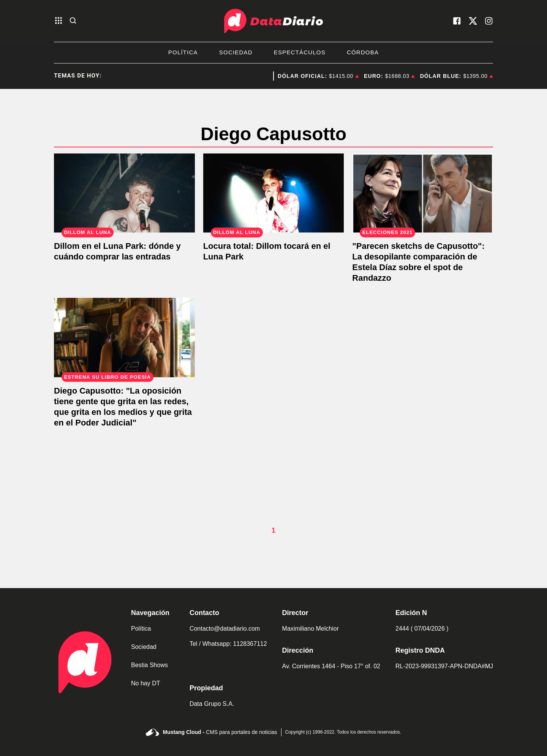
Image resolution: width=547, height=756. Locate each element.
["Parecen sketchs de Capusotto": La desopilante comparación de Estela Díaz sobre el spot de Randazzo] (423, 193)
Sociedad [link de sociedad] (144, 647)
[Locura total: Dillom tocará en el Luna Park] (274, 193)
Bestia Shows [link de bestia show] (149, 665)
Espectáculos (300, 52)
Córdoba (363, 52)
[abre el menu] (58, 21)
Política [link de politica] (141, 629)
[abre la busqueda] (73, 21)
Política (183, 52)
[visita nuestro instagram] (489, 21)
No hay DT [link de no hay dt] (145, 683)
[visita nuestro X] (473, 21)
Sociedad (236, 52)
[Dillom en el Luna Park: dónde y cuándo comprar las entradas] (124, 193)
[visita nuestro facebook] (457, 21)
